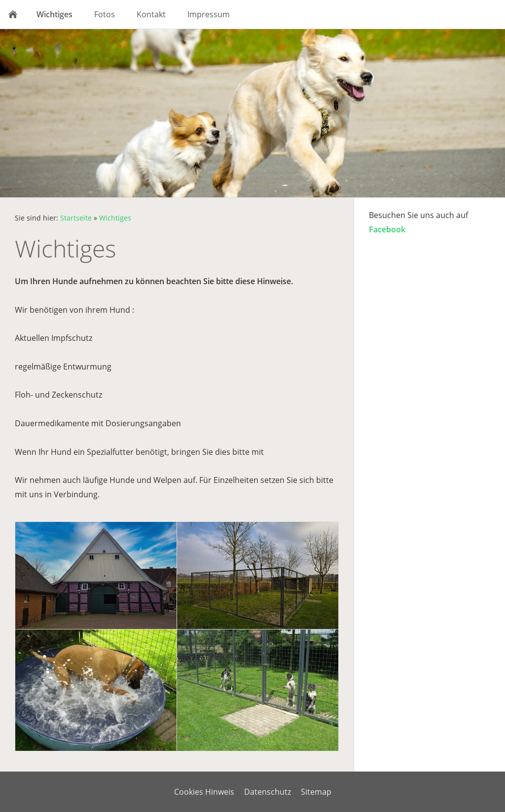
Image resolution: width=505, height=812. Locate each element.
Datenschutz (268, 792)
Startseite (76, 218)
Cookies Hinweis (204, 792)
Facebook (387, 229)
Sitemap (316, 792)
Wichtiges (115, 218)
